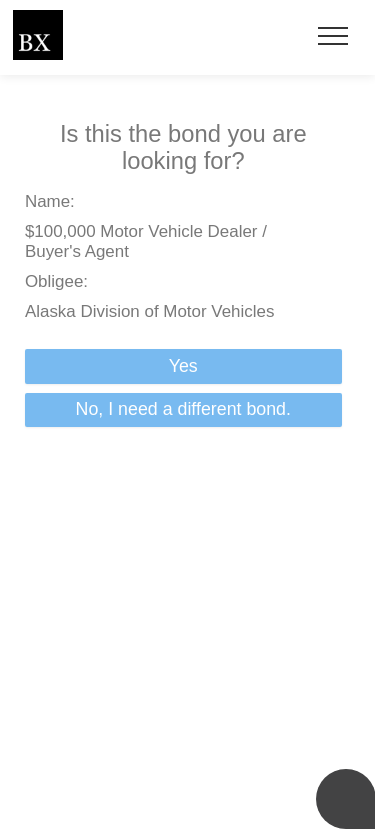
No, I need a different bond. (183, 409)
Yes (183, 366)
